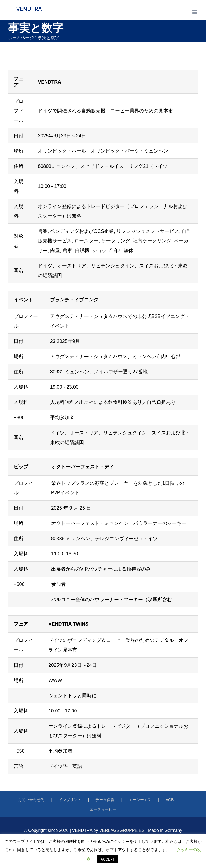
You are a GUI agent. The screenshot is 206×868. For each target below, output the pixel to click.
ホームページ (21, 38)
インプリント (70, 800)
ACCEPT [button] (108, 859)
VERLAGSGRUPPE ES (122, 830)
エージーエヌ (140, 800)
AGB (170, 800)
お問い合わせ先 (31, 800)
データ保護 (105, 800)
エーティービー (103, 809)
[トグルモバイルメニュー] (195, 12)
